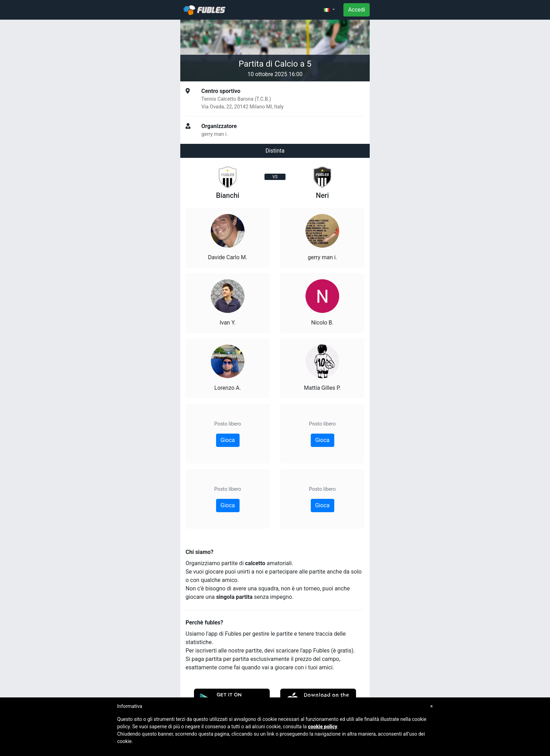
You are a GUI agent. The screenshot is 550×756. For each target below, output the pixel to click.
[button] (329, 10)
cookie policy (323, 727)
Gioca (228, 440)
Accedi (357, 10)
